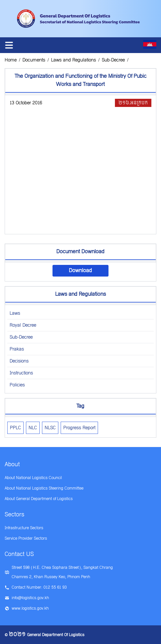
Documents (34, 60)
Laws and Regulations (73, 60)
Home (11, 60)
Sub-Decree (113, 60)
